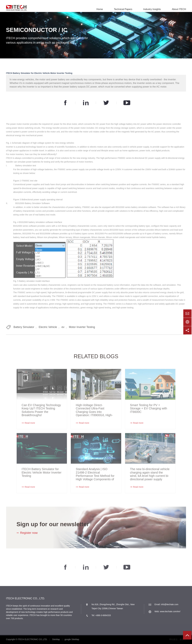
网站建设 (173, 639)
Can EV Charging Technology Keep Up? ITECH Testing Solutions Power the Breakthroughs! (41, 413)
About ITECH (179, 9)
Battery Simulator (24, 328)
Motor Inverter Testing (82, 328)
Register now (29, 534)
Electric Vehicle (48, 328)
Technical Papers (123, 9)
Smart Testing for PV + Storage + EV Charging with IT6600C (149, 411)
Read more (30, 426)
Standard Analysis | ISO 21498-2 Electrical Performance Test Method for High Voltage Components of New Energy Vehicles (95, 477)
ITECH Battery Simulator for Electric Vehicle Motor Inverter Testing (42, 475)
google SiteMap (72, 639)
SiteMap (56, 639)
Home (100, 9)
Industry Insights (152, 9)
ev (63, 328)
